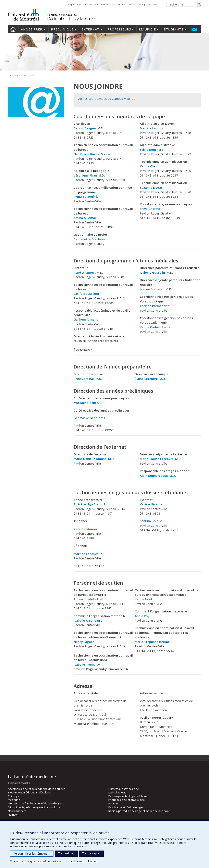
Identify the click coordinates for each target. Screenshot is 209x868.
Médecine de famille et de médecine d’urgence (37, 803)
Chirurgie (14, 796)
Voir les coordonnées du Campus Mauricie (106, 99)
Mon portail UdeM (149, 4)
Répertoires (75, 4)
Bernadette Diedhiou (89, 239)
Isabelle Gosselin (152, 272)
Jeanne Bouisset (152, 289)
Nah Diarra (82, 154)
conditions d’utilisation (83, 861)
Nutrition (13, 815)
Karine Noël (143, 599)
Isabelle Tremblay (87, 664)
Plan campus (118, 4)
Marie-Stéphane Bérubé (152, 642)
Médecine (14, 800)
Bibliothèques (102, 4)
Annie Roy (142, 616)
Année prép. (32, 29)
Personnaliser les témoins (32, 853)
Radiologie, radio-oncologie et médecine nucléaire (139, 811)
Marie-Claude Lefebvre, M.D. (161, 459)
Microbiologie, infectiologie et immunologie (34, 807)
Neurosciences (17, 811)
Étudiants (174, 29)
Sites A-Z (132, 4)
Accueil (13, 29)
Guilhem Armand (86, 319)
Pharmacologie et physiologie (127, 800)
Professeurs (119, 29)
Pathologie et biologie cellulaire (128, 796)
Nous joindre (194, 29)
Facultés (88, 4)
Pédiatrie (114, 803)
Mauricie (147, 29)
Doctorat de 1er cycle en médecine (76, 18)
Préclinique (62, 29)
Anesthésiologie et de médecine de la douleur (36, 789)
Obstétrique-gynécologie (124, 789)
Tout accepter (91, 853)
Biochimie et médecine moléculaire (29, 792)
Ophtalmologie (117, 792)
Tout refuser (66, 853)
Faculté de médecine (62, 15)
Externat (91, 29)
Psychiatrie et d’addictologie (126, 807)
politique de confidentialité (41, 861)
